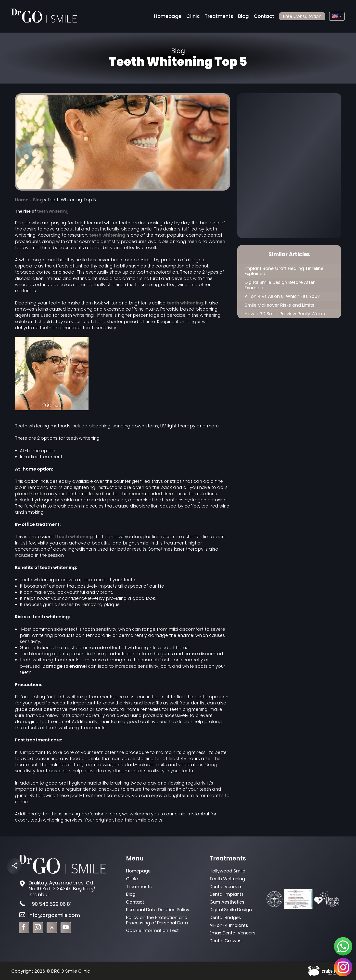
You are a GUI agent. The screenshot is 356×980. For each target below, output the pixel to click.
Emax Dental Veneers (232, 933)
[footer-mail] (63, 915)
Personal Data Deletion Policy (158, 910)
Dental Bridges (225, 917)
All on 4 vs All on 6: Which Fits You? (282, 296)
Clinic (193, 16)
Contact (264, 16)
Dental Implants (227, 894)
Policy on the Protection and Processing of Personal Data (157, 920)
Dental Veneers (226, 887)
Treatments (219, 16)
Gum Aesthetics (227, 902)
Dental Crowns (225, 941)
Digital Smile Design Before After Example (280, 285)
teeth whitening (53, 211)
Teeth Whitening (227, 879)
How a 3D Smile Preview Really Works (285, 314)
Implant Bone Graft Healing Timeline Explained (284, 271)
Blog (243, 16)
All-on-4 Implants (229, 925)
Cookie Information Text (152, 930)
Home (22, 200)
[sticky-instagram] (343, 967)
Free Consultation (302, 16)
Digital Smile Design (231, 910)
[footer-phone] (63, 904)
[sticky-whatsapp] (343, 946)
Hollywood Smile (227, 871)
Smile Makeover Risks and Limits (280, 305)
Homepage (168, 16)
